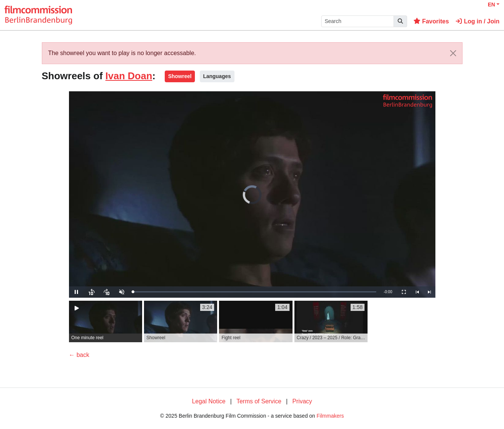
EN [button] (491, 5)
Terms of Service (259, 401)
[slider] (255, 292)
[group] (106, 321)
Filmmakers (330, 416)
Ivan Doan (129, 76)
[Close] (453, 53)
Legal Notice (209, 401)
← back (79, 355)
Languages (217, 76)
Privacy (302, 401)
